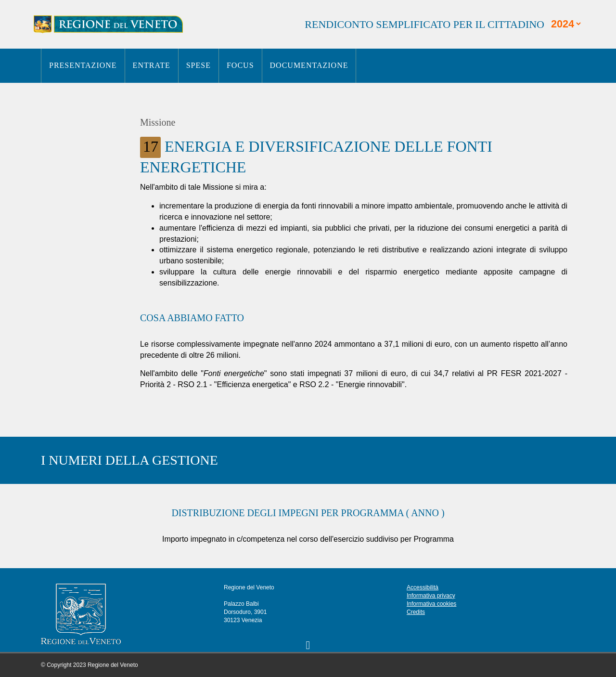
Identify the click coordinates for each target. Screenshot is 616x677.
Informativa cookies (431, 604)
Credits (416, 612)
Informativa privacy (431, 596)
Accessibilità (423, 587)
